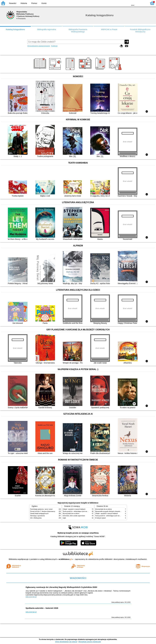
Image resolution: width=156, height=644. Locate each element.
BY (127, 3)
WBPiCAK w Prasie (109, 29)
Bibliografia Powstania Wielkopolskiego (78, 31)
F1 (137, 3)
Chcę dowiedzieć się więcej (66, 642)
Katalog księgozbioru (15, 29)
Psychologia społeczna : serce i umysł (41, 509)
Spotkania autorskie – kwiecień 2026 (42, 608)
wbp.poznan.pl (31, 597)
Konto (44, 3)
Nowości (13, 3)
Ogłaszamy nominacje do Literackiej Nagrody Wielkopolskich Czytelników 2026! (61, 587)
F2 (143, 3)
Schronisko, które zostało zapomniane (74, 516)
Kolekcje (54, 46)
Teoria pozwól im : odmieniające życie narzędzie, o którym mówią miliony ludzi (86, 511)
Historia (24, 3)
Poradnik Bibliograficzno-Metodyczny (140, 31)
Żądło (64, 518)
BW (116, 3)
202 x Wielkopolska (36, 518)
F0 (133, 3)
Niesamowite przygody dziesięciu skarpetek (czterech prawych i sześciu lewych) (119, 511)
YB (121, 3)
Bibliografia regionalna (47, 29)
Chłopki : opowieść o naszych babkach (74, 509)
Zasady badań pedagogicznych (39, 514)
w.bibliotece (65, 559)
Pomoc (34, 3)
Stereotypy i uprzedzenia (38, 516)
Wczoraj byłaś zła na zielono (71, 514)
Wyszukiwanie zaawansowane (39, 46)
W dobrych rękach (101, 518)
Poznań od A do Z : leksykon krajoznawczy (43, 511)
